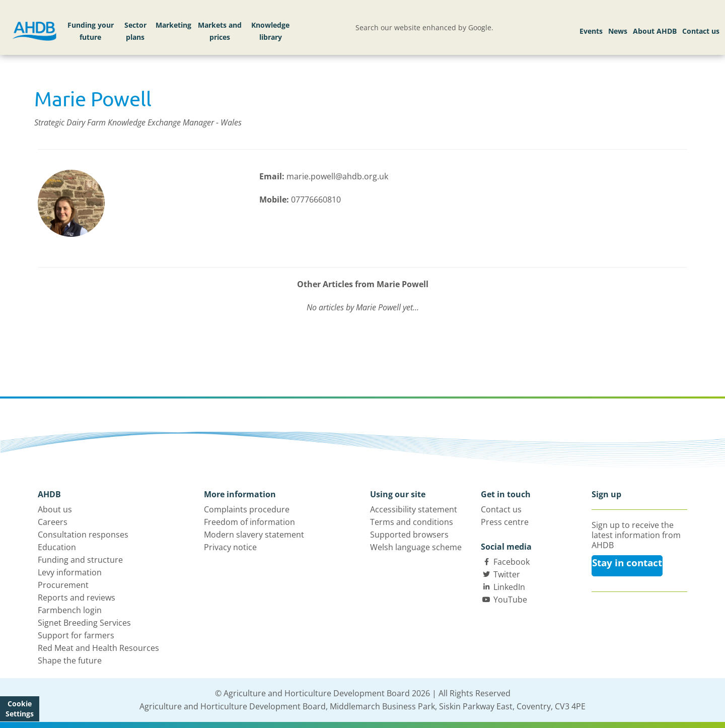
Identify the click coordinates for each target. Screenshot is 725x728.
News (618, 31)
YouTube (510, 600)
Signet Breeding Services (84, 623)
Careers (53, 522)
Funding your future (91, 31)
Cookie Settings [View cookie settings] (20, 709)
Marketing (173, 25)
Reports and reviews (77, 598)
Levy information (70, 572)
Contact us (701, 31)
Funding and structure (80, 560)
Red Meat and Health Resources (98, 648)
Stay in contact (627, 563)
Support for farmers (76, 635)
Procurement (63, 585)
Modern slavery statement (254, 535)
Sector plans (135, 31)
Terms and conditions (412, 522)
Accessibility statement (414, 509)
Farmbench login (70, 610)
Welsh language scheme (416, 547)
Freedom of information (249, 522)
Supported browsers (409, 535)
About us (55, 509)
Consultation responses (83, 535)
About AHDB (655, 31)
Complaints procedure (247, 509)
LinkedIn (509, 587)
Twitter (507, 574)
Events (591, 31)
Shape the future (70, 660)
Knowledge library (270, 31)
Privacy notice (230, 547)
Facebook (512, 562)
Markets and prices (220, 31)
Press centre (505, 522)
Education (57, 547)
